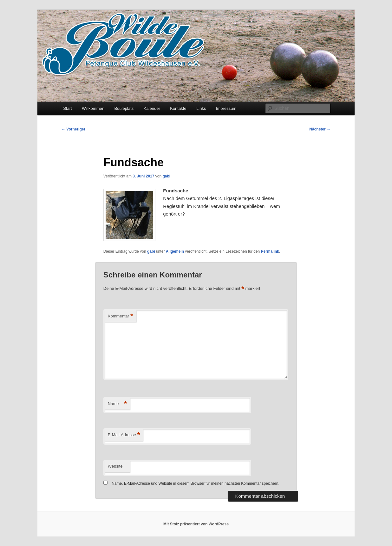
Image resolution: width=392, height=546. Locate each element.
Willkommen (93, 108)
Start (67, 108)
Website (115, 466)
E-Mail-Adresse (124, 435)
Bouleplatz (124, 108)
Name (117, 404)
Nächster (320, 129)
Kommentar (121, 316)
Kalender (152, 108)
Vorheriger (73, 129)
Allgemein (175, 251)
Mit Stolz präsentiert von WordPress (196, 524)
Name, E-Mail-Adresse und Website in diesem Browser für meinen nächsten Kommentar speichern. (196, 483)
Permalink (270, 251)
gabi (166, 176)
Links (201, 108)
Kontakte (178, 108)
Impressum (226, 108)
